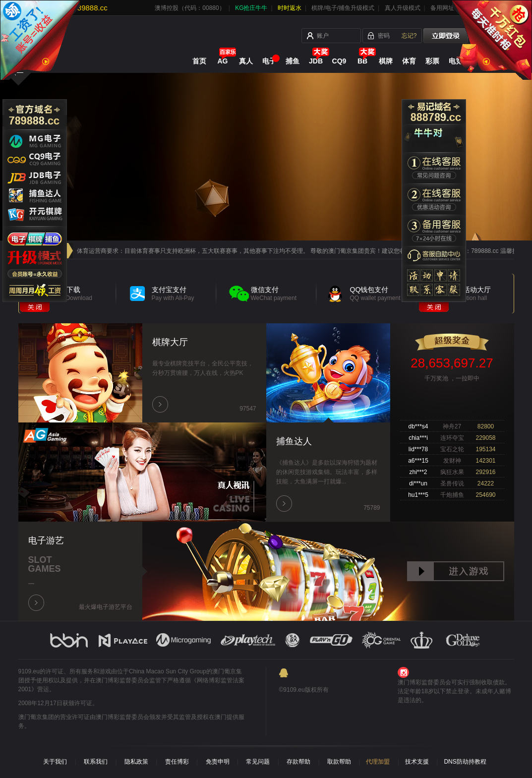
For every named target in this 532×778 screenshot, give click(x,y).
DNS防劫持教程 (465, 762)
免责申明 (218, 762)
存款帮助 (298, 762)
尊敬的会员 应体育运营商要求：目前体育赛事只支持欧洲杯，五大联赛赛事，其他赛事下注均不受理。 (177, 251)
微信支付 (283, 294)
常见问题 (258, 762)
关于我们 (55, 762)
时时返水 (290, 8)
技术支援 (417, 762)
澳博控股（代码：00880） (190, 8)
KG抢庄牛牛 (251, 8)
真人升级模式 (403, 8)
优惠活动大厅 (482, 294)
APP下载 (85, 294)
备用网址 (442, 8)
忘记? (409, 36)
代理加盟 (378, 762)
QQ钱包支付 (383, 294)
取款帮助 (339, 762)
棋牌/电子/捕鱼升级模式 (343, 8)
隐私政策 (136, 762)
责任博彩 (177, 762)
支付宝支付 (184, 294)
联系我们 (96, 762)
